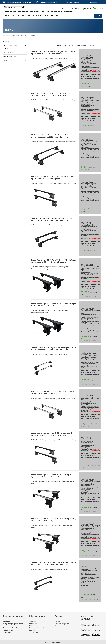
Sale (56, 626)
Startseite (7, 36)
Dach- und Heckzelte (52, 16)
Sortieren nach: (81, 46)
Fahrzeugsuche (10, 12)
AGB (31, 626)
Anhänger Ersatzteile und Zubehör (17, 16)
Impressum (33, 624)
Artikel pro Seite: (61, 46)
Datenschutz (34, 632)
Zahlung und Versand (36, 628)
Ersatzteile (38, 16)
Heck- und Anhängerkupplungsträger (57, 12)
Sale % (98, 16)
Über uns (32, 630)
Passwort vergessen (62, 624)
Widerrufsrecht (34, 621)
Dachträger (23, 12)
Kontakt (58, 621)
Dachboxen (35, 12)
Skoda (27, 36)
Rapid (33, 36)
